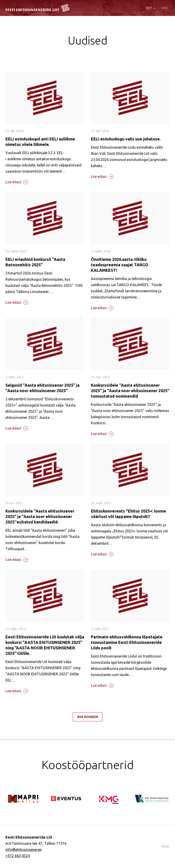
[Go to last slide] (12, 785)
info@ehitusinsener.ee (23, 850)
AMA (165, 846)
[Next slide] (26, 785)
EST (151, 8)
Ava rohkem (87, 717)
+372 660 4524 (18, 856)
